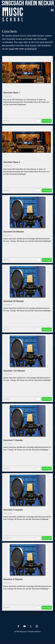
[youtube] (25, 626)
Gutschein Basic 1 (12, 93)
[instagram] (37, 626)
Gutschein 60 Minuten (14, 232)
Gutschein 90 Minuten (14, 301)
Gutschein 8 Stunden (13, 579)
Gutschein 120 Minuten (14, 371)
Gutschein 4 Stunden (13, 510)
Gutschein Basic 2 (12, 162)
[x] (31, 626)
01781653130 (30, 49)
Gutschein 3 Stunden (13, 440)
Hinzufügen (47, 121)
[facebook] (18, 626)
